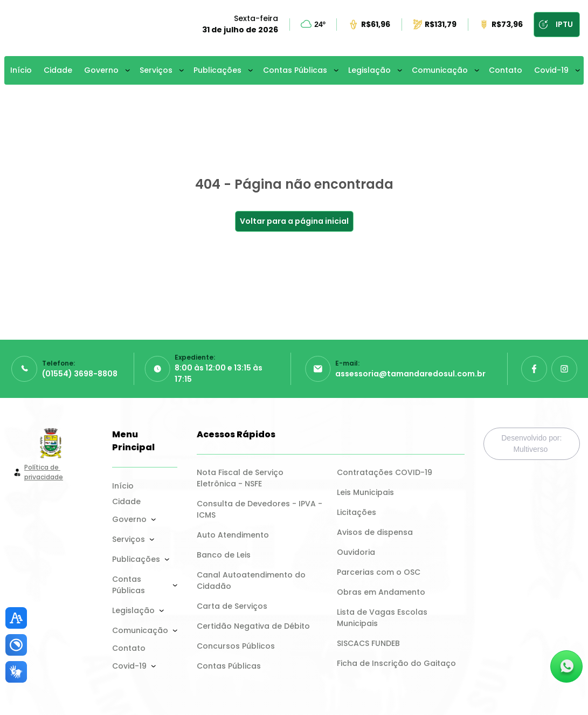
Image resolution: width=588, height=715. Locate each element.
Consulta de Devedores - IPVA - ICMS (260, 509)
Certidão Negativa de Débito (253, 626)
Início (21, 70)
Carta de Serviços (232, 606)
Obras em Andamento (381, 592)
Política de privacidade (44, 472)
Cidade (58, 70)
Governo (101, 70)
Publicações (217, 70)
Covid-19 (551, 70)
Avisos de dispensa (375, 532)
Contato (506, 70)
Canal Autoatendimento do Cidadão (252, 580)
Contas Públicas (295, 70)
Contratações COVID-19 (385, 472)
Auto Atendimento (233, 535)
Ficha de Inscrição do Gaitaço (396, 663)
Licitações (357, 512)
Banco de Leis (224, 555)
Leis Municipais (365, 492)
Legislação (369, 70)
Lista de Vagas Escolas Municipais (383, 618)
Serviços (156, 70)
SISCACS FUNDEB (368, 643)
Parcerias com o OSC (379, 572)
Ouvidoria (356, 552)
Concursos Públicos (236, 646)
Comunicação (440, 70)
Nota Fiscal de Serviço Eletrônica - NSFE (241, 478)
